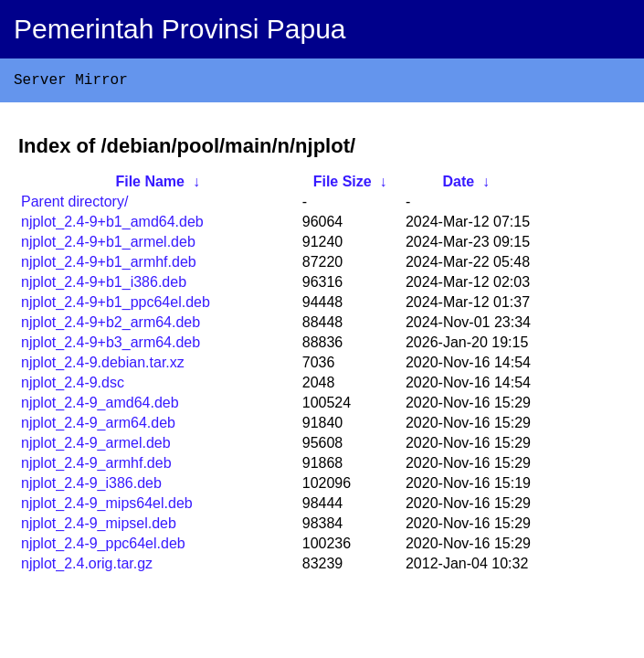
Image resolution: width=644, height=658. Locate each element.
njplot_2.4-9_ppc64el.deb (103, 547)
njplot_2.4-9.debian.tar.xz (103, 366)
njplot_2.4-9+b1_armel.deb (108, 245)
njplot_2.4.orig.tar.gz (87, 567)
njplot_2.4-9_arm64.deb (98, 426)
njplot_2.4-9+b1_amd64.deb (112, 225)
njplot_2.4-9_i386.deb (91, 487)
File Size (343, 185)
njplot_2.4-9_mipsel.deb (99, 527)
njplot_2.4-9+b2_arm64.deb (111, 326)
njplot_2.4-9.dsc (73, 386)
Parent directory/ (74, 205)
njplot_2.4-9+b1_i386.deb (104, 286)
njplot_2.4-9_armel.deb (96, 446)
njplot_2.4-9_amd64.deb (100, 406)
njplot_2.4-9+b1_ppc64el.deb (116, 306)
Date (458, 185)
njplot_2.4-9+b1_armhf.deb (109, 265)
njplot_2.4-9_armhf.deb (96, 467)
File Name (150, 185)
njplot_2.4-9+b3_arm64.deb (111, 346)
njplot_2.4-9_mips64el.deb (107, 507)
